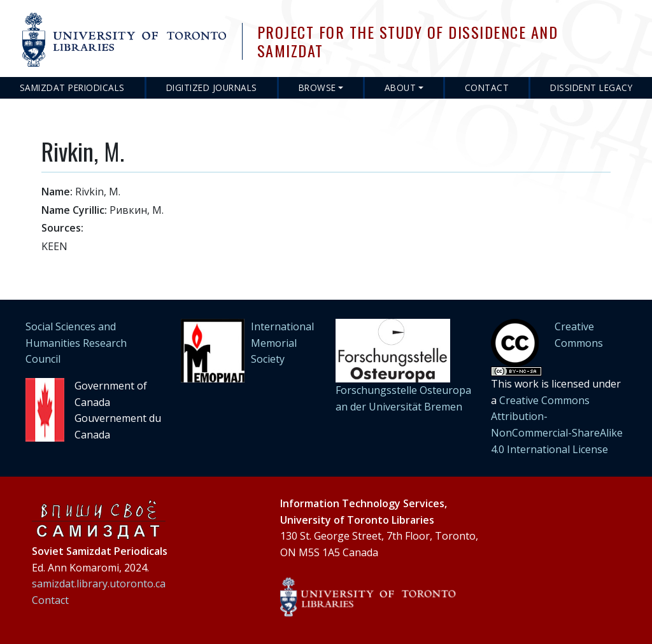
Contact (487, 87)
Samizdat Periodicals (72, 87)
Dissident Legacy (591, 87)
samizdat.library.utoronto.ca (99, 584)
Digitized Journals (212, 87)
